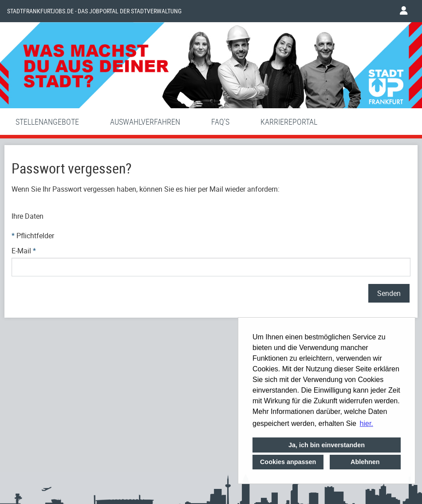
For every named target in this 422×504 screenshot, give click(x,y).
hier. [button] (367, 423)
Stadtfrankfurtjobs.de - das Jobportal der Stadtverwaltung (94, 11)
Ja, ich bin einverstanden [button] (327, 445)
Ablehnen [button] (365, 462)
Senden (389, 293)
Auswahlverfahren (145, 122)
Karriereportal (289, 122)
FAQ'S (220, 122)
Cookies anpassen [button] (288, 462)
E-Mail (24, 251)
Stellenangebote (47, 122)
